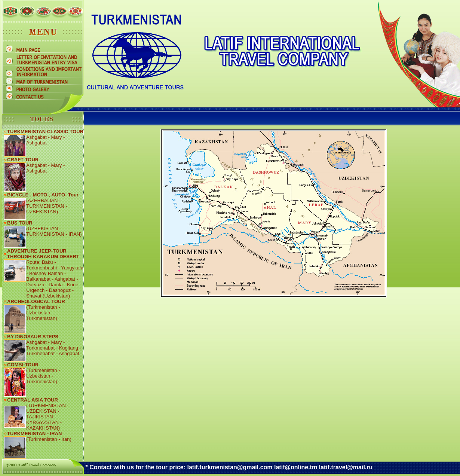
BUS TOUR (20, 223)
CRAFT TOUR (23, 160)
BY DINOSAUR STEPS (33, 337)
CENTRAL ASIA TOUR (33, 400)
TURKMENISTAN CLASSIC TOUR (45, 132)
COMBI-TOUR (23, 365)
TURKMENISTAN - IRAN (34, 434)
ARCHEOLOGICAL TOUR (36, 301)
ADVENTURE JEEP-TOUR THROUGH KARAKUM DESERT (43, 254)
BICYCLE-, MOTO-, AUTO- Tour (43, 195)
